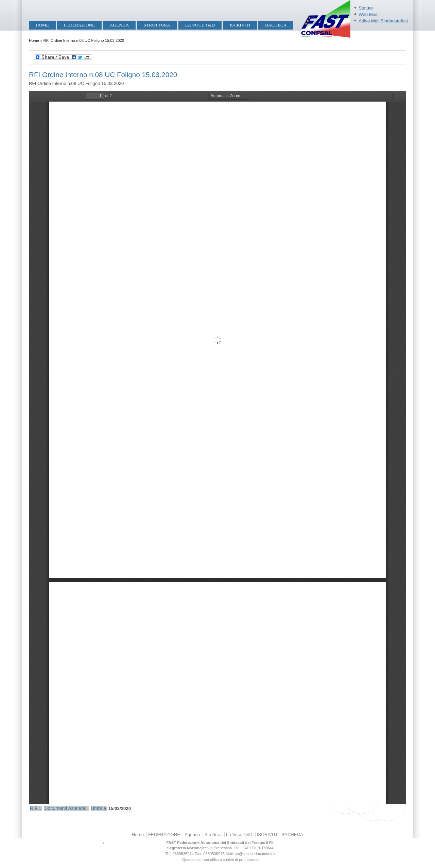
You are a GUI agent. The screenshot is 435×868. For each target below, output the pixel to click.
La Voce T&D (200, 25)
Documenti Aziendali (66, 808)
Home (42, 25)
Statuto (366, 8)
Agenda (119, 25)
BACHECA (276, 25)
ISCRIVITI (240, 25)
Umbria (98, 808)
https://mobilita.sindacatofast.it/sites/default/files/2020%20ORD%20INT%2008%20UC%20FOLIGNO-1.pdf (217, 447)
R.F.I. (36, 808)
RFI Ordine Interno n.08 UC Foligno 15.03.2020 (103, 75)
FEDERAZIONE (79, 25)
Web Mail (368, 14)
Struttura (157, 25)
